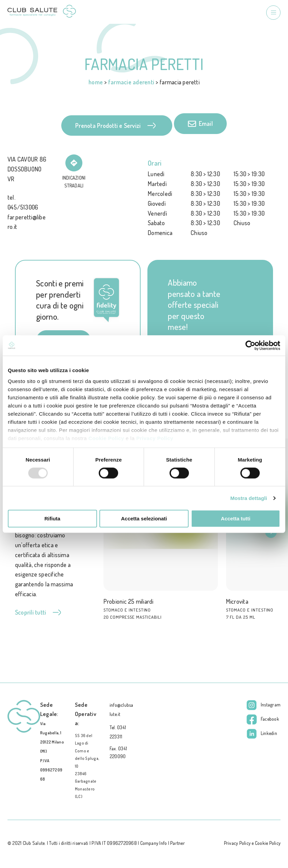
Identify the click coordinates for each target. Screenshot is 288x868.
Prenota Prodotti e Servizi (115, 126)
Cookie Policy (106, 438)
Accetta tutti (236, 519)
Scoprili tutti (38, 612)
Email (200, 124)
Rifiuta (52, 519)
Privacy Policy (155, 438)
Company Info (154, 843)
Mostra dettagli (249, 498)
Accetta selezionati (144, 519)
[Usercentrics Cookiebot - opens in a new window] (250, 346)
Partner (178, 843)
